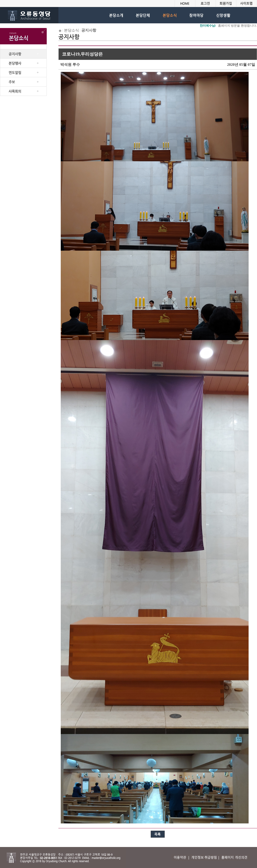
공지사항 (89, 30)
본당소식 (71, 30)
